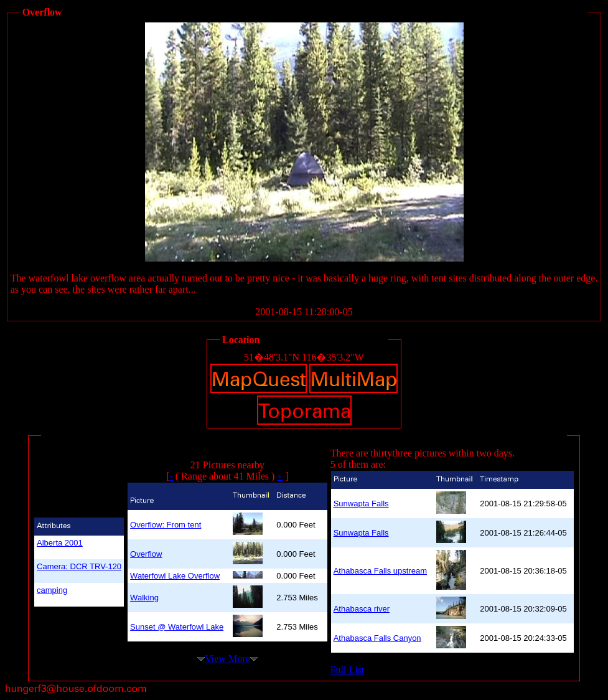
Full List (348, 670)
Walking (144, 598)
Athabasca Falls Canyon (377, 638)
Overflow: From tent (166, 525)
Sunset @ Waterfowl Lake (177, 627)
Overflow (146, 554)
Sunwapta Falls (361, 504)
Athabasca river (362, 609)
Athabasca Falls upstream (380, 571)
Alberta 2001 (60, 543)
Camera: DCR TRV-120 (79, 566)
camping (52, 590)
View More (227, 659)
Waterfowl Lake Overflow (175, 576)
